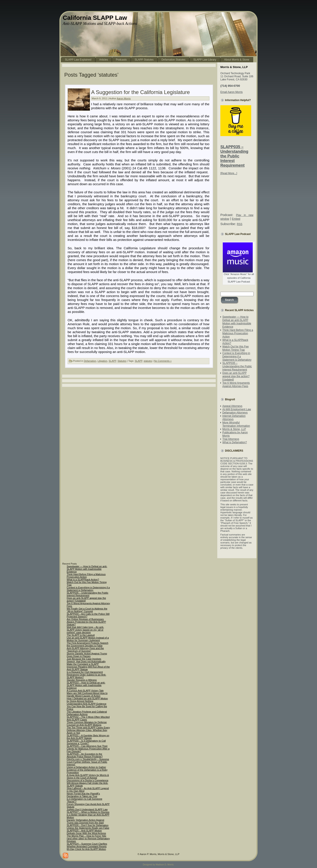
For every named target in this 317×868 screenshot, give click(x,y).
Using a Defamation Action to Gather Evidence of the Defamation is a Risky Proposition (87, 770)
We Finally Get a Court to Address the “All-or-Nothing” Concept (87, 610)
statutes (148, 361)
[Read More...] (229, 173)
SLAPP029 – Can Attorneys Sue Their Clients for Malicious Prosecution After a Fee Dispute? (88, 749)
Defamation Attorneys (235, 413)
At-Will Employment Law (237, 409)
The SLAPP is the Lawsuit (81, 635)
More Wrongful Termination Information (236, 424)
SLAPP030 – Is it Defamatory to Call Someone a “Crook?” (86, 742)
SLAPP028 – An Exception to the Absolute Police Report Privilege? (85, 755)
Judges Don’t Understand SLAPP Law (87, 809)
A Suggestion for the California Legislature (140, 92)
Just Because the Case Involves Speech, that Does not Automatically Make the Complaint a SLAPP (86, 661)
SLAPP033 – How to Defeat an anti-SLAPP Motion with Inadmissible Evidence (86, 685)
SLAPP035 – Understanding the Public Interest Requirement (234, 156)
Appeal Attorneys (232, 406)
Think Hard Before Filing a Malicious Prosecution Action (238, 333)
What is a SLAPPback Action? (83, 580)
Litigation (102, 361)
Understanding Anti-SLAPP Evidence (87, 704)
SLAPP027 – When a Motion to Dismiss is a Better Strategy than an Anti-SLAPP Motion (88, 815)
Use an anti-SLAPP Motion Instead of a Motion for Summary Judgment (88, 639)
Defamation (90, 361)
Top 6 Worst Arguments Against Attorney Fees (236, 385)
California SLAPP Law (95, 18)
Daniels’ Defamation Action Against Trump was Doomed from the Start (85, 821)
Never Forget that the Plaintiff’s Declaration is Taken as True (83, 795)
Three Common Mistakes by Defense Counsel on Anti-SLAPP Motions (87, 724)
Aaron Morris (124, 98)
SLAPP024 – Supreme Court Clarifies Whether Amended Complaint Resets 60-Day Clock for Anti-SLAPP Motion (87, 846)
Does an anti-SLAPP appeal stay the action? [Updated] (236, 376)
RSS (240, 224)
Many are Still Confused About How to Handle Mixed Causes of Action (87, 694)
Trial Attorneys (231, 439)
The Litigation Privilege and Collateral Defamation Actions (87, 713)
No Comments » (163, 361)
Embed (236, 219)
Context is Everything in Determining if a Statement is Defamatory (237, 356)
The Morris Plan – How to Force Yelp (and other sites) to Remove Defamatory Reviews (88, 838)
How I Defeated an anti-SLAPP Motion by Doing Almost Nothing (87, 700)
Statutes (122, 361)
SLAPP (112, 361)
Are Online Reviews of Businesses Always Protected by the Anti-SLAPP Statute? (86, 622)
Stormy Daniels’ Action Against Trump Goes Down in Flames (87, 655)
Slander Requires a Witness (82, 680)
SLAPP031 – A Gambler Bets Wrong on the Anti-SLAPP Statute (88, 737)
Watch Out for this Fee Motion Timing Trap (236, 348)
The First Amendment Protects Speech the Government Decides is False (88, 644)
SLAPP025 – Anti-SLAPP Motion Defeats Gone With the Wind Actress (86, 832)
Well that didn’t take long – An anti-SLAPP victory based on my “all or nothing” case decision (85, 630)
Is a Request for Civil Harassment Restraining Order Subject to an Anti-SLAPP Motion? (86, 675)
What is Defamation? (235, 442)
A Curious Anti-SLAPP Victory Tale (85, 691)
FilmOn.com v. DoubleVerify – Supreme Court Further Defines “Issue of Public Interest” (88, 762)
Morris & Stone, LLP (234, 429)
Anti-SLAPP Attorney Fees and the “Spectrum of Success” (85, 650)
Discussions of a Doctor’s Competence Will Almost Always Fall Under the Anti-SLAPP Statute (88, 783)
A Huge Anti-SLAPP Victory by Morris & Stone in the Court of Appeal (88, 776)
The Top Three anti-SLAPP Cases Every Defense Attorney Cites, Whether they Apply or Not (88, 730)
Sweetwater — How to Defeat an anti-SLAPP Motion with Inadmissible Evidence (237, 322)
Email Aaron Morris (231, 92)
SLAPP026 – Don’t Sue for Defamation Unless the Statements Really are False (88, 827)
